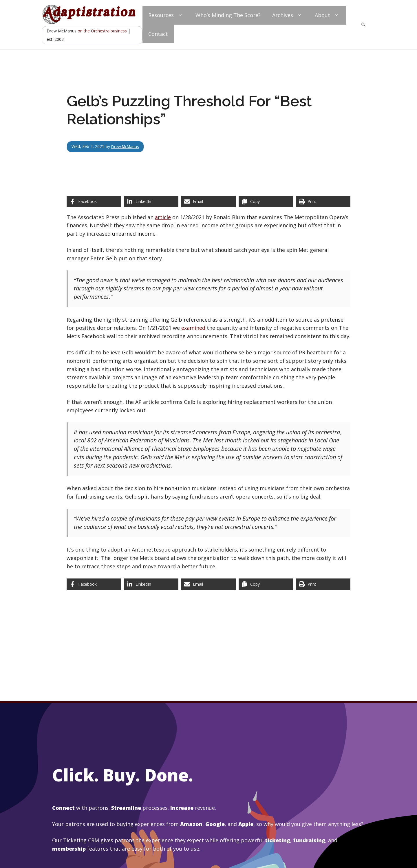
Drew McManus (126, 146)
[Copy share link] (266, 202)
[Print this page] (323, 202)
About (328, 15)
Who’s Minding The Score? (228, 15)
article (163, 217)
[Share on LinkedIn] (151, 202)
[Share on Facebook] (94, 202)
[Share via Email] (209, 202)
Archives (288, 15)
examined (193, 328)
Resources (166, 15)
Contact (158, 34)
